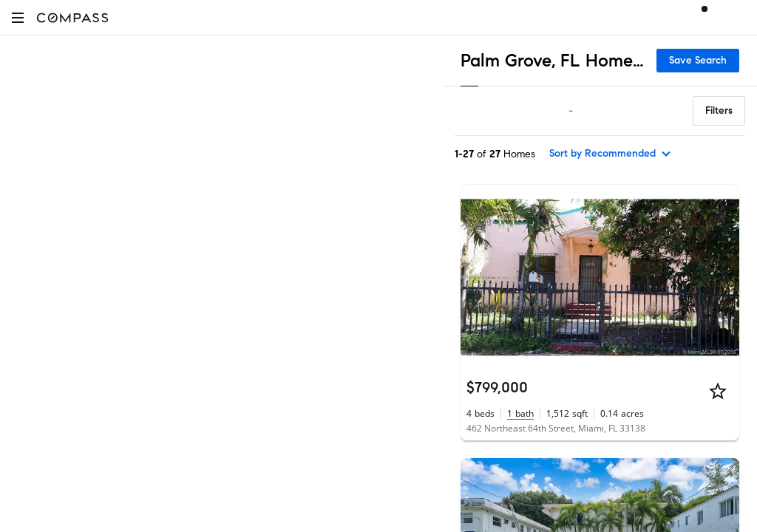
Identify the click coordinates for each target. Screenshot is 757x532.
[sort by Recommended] (611, 154)
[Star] (718, 391)
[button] (18, 17)
